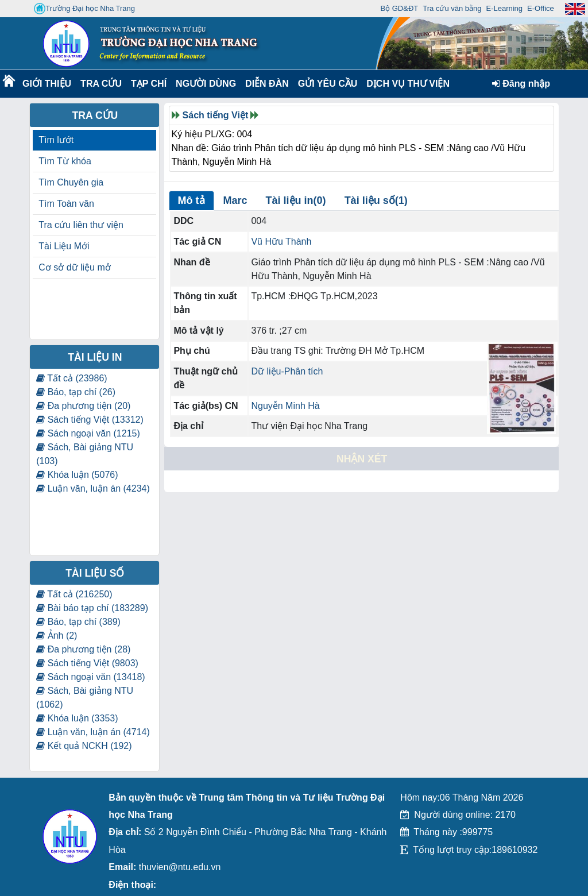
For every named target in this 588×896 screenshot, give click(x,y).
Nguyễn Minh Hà (285, 406)
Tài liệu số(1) (376, 200)
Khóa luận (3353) (77, 718)
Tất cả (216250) (74, 594)
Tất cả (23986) (71, 378)
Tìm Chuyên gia (71, 182)
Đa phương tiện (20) (83, 406)
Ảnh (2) (57, 636)
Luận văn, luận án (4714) (93, 732)
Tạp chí (149, 84)
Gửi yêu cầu (328, 84)
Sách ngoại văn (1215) (88, 433)
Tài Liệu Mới (64, 246)
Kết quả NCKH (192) (84, 746)
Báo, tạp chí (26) (76, 392)
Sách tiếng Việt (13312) (90, 420)
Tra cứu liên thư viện (81, 225)
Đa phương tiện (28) (83, 649)
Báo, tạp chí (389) (78, 622)
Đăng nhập (521, 84)
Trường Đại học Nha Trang (84, 9)
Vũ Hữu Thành (281, 242)
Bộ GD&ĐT (399, 8)
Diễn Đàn (267, 84)
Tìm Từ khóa (65, 161)
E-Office (541, 8)
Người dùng (205, 84)
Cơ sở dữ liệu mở (75, 267)
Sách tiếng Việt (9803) (87, 663)
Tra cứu (101, 84)
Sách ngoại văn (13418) (90, 677)
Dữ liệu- (267, 371)
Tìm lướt (56, 140)
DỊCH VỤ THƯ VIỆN (406, 84)
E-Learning (504, 8)
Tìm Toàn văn (66, 204)
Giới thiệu (46, 84)
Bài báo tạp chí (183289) (92, 608)
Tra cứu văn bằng (452, 8)
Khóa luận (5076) (77, 475)
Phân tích (304, 371)
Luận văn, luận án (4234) (93, 488)
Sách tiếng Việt (216, 115)
